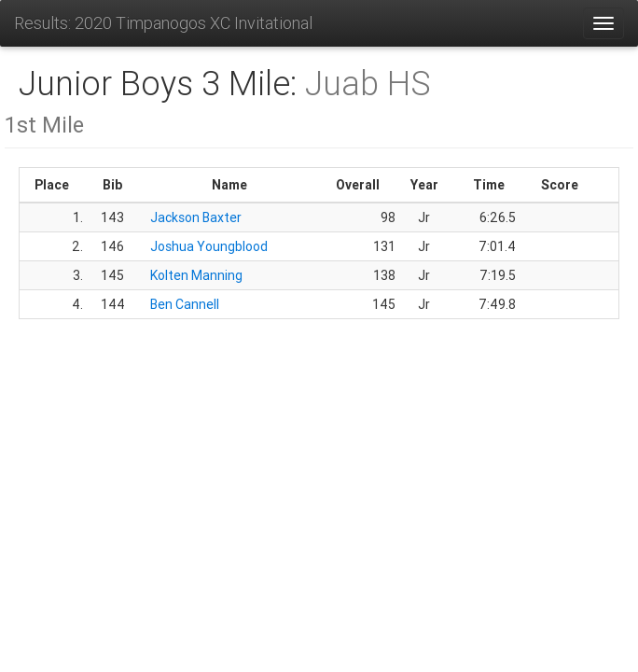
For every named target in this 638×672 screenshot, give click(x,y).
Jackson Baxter (196, 217)
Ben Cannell (185, 304)
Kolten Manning (196, 275)
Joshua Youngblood (209, 246)
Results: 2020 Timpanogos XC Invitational (163, 23)
